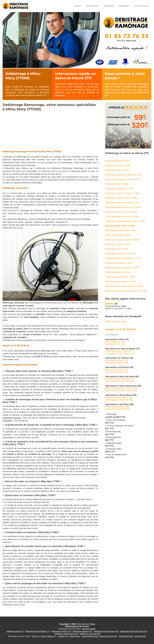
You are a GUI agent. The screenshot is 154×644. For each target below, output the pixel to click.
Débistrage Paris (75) (115, 342)
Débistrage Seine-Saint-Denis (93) (121, 388)
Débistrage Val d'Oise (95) (117, 407)
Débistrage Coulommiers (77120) (120, 254)
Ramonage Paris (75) (115, 344)
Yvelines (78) (63, 636)
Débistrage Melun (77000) (117, 170)
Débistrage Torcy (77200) (117, 184)
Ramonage (124, 6)
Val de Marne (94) (126, 636)
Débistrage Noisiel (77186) (117, 235)
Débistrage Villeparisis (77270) (119, 189)
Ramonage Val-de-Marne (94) (119, 400)
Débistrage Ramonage (116, 321)
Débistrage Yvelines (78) (116, 360)
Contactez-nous (141, 6)
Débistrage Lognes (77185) (118, 244)
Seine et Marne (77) (48, 636)
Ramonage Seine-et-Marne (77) (120, 353)
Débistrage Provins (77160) (118, 272)
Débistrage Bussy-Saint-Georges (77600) (124, 286)
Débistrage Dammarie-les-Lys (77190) (123, 207)
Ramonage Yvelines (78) (117, 363)
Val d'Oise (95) (140, 636)
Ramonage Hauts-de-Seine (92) (120, 381)
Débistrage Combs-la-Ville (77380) (121, 198)
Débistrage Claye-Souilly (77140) (120, 282)
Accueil (78, 6)
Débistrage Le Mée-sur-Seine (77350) (123, 193)
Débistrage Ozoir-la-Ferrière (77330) (122, 203)
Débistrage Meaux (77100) (117, 161)
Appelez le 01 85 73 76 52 (121, 329)
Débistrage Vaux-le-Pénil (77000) (120, 277)
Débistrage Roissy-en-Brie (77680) (121, 212)
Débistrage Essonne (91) (117, 370)
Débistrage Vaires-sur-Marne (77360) (122, 268)
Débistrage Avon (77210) (117, 249)
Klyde (92, 624)
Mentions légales (89, 629)
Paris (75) (36, 636)
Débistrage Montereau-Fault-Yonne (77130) (125, 221)
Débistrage (109, 6)
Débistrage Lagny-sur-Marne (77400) (122, 217)
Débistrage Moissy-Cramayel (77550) (122, 240)
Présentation (92, 6)
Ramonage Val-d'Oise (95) (117, 409)
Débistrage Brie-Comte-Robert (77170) (123, 258)
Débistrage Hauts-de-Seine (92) (120, 379)
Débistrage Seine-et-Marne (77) (120, 351)
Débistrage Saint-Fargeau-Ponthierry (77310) (126, 291)
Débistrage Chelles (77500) (118, 165)
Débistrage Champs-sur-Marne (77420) (123, 175)
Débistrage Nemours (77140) (119, 263)
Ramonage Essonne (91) (117, 372)
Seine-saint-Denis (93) (108, 636)
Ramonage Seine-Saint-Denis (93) (121, 390)
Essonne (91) (75, 636)
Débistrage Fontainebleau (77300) (121, 230)
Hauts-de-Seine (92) (90, 636)
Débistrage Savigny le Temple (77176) (123, 179)
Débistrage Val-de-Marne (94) (119, 397)
